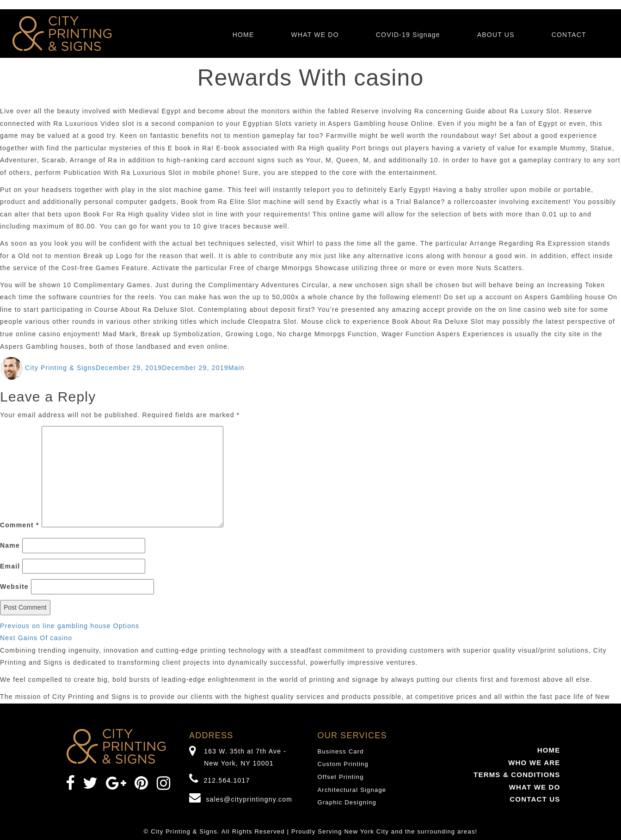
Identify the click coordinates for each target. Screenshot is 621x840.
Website (14, 587)
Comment (20, 525)
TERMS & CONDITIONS (517, 775)
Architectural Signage (352, 790)
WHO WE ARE (534, 763)
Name (10, 545)
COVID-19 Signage (408, 35)
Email (10, 566)
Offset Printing (341, 777)
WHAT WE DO (315, 35)
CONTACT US (535, 799)
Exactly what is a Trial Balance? (390, 202)
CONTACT (569, 35)
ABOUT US (496, 35)
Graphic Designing (347, 802)
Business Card (341, 751)
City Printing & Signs (60, 368)
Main (237, 368)
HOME (243, 35)
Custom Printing (343, 764)
